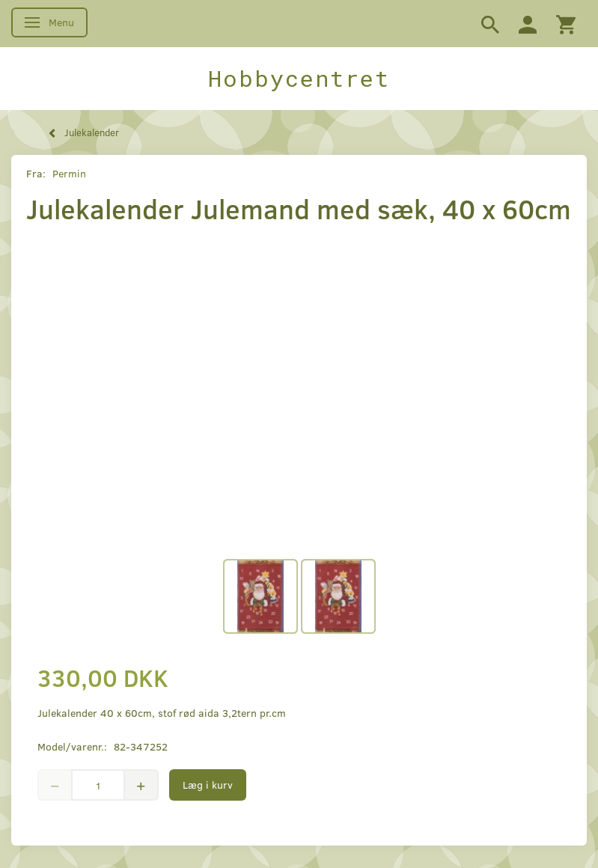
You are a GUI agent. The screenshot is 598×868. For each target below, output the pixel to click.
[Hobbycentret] (299, 79)
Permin (69, 173)
